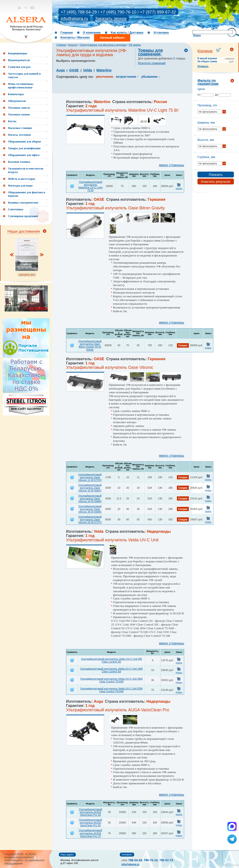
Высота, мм (206, 140)
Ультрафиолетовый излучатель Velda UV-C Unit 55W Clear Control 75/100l (112, 690)
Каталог (73, 45)
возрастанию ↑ (127, 77)
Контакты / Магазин (75, 37)
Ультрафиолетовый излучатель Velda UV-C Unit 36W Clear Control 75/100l (112, 680)
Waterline (104, 70)
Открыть (203, 66)
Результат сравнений (152, 63)
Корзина (205, 51)
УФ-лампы (135, 45)
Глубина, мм (206, 157)
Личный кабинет (112, 38)
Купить (179, 188)
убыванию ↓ (151, 77)
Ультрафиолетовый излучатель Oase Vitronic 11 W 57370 (90, 477)
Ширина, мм (206, 123)
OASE (74, 70)
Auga (61, 70)
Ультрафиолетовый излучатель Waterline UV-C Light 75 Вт (90, 186)
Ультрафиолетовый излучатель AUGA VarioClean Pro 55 (90, 823)
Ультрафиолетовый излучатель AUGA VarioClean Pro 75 (90, 833)
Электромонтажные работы (26, 290)
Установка (161, 33)
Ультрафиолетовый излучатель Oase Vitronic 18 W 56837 (90, 488)
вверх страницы (172, 165)
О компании (92, 33)
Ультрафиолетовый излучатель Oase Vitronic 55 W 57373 (90, 519)
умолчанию (104, 77)
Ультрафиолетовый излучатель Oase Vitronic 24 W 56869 (90, 498)
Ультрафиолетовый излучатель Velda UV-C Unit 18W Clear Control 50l (112, 670)
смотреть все (27, 275)
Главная (67, 33)
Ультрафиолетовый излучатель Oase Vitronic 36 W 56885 (90, 509)
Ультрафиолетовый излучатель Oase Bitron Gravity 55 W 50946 (90, 345)
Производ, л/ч (207, 105)
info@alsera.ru (74, 19)
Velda (88, 70)
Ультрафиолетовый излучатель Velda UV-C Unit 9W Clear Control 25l (112, 660)
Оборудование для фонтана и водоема (103, 45)
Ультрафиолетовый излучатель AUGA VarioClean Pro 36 (90, 812)
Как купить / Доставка (127, 33)
